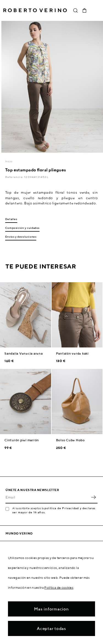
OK (93, 497)
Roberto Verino (35, 10)
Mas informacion (51, 609)
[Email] (47, 497)
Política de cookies (59, 587)
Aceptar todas (51, 628)
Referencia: (15, 177)
